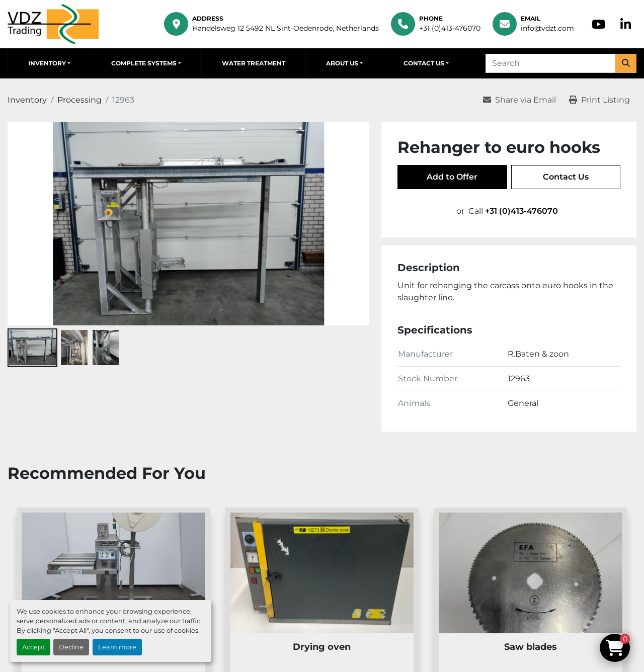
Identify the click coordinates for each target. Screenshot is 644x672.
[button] (49, 63)
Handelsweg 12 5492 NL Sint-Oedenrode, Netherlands (286, 28)
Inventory (47, 63)
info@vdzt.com (547, 28)
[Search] (550, 63)
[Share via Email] (519, 100)
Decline (71, 647)
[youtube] (598, 24)
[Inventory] (27, 100)
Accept (33, 647)
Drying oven (322, 647)
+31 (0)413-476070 (450, 28)
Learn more (117, 647)
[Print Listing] (599, 100)
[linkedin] (626, 24)
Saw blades (531, 647)
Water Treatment (254, 63)
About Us (342, 63)
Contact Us (424, 63)
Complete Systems (144, 63)
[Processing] (79, 100)
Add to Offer (452, 177)
